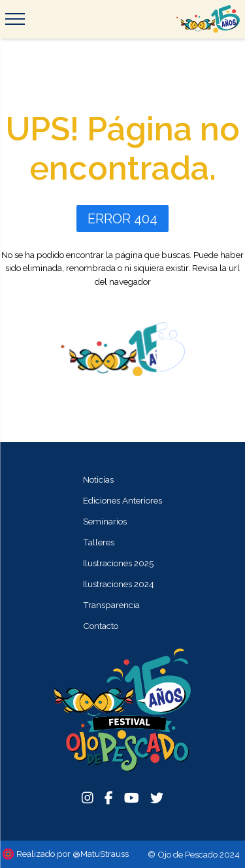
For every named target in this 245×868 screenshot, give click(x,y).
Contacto (101, 626)
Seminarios (105, 521)
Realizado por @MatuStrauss (73, 854)
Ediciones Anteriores (122, 500)
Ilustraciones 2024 (119, 584)
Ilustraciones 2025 (118, 563)
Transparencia (111, 605)
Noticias (98, 479)
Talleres (99, 542)
